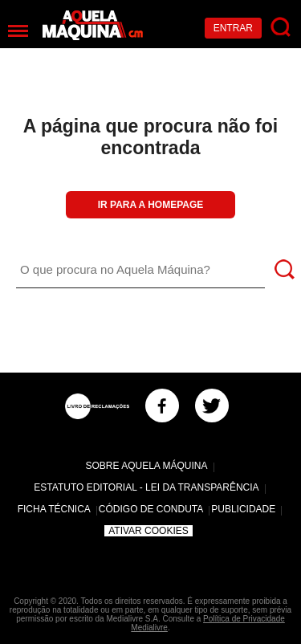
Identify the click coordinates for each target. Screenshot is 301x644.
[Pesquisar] (281, 28)
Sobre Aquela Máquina (146, 466)
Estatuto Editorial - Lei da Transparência (146, 487)
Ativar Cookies (148, 531)
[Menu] (18, 31)
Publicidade (243, 509)
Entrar (233, 28)
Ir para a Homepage (151, 205)
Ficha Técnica (54, 509)
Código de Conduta (151, 509)
